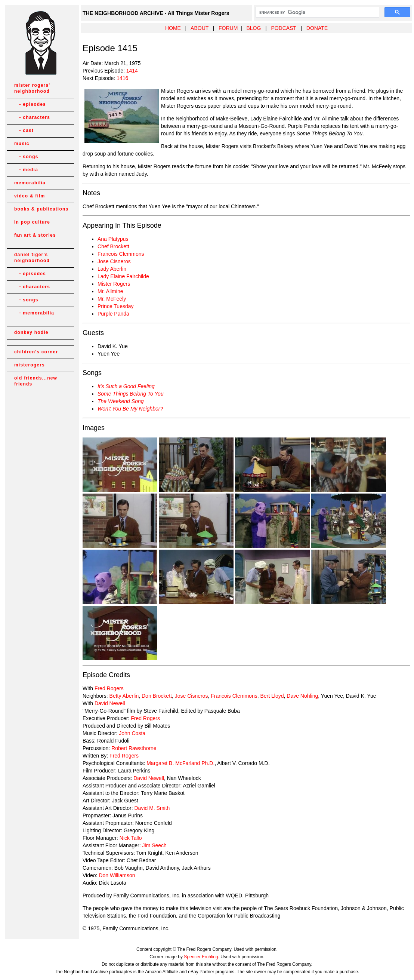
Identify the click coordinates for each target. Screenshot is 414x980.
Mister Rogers (114, 284)
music (22, 144)
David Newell (110, 703)
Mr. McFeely (112, 299)
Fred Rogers (109, 688)
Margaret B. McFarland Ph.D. (180, 763)
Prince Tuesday (116, 306)
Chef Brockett (113, 246)
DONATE (317, 28)
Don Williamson (117, 875)
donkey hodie (31, 332)
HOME (173, 28)
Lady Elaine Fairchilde (123, 276)
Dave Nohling (302, 696)
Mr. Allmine (110, 291)
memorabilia (30, 183)
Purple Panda (113, 314)
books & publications (41, 209)
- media (26, 170)
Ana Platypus (113, 239)
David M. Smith (152, 808)
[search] (317, 12)
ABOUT (200, 28)
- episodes (30, 104)
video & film (30, 196)
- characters (32, 117)
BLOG (254, 28)
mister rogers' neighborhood (32, 88)
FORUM (228, 28)
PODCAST (283, 28)
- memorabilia (34, 313)
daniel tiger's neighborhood (32, 258)
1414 (132, 71)
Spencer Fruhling (201, 957)
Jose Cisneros (114, 261)
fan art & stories (35, 235)
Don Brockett (157, 696)
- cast (24, 130)
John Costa (132, 733)
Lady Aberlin (112, 269)
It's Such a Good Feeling (126, 386)
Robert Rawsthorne (134, 748)
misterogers (30, 365)
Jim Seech (155, 845)
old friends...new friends (36, 381)
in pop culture (32, 222)
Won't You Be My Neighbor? (130, 409)
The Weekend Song (121, 401)
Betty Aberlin (124, 696)
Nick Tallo (131, 838)
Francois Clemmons (121, 254)
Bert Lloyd (272, 696)
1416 (122, 78)
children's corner (36, 352)
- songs (26, 157)
